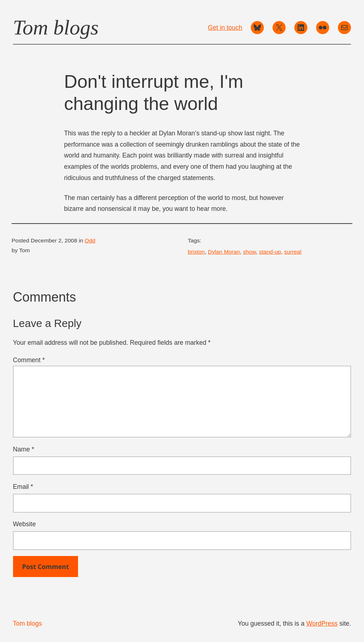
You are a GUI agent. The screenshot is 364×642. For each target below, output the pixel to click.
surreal (293, 252)
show (250, 252)
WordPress (322, 623)
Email (23, 487)
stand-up (270, 252)
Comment (29, 360)
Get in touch (225, 28)
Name (24, 449)
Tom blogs (56, 27)
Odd (90, 240)
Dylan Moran (224, 252)
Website (24, 524)
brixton (197, 252)
